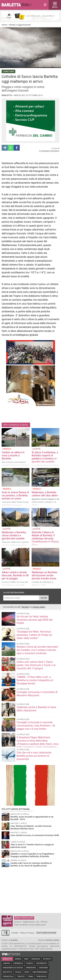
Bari (26, 959)
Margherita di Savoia (13, 968)
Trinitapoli (42, 977)
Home (4, 25)
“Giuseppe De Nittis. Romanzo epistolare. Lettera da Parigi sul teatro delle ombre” (34, 635)
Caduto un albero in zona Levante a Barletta (13, 455)
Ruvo (27, 972)
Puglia (18, 972)
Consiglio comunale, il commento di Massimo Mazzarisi (37, 694)
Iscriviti (44, 598)
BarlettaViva (18, 5)
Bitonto (47, 959)
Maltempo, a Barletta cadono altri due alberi (45, 494)
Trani (30, 977)
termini (25, 607)
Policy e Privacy (27, 933)
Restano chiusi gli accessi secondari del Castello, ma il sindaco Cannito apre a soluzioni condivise (37, 650)
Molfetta (7, 972)
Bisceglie (36, 959)
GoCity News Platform (46, 933)
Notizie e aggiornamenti (20, 25)
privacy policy (39, 607)
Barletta (7, 959)
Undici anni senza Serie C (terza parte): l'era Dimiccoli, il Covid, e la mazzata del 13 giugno (36, 665)
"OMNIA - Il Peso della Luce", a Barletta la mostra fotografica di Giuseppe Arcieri (35, 680)
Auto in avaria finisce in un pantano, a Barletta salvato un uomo (15, 495)
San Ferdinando (40, 972)
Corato (30, 963)
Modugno (44, 968)
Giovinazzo (42, 963)
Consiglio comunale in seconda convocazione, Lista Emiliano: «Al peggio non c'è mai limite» (36, 726)
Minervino (31, 968)
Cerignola (18, 963)
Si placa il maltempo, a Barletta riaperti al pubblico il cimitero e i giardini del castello (45, 457)
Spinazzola (8, 977)
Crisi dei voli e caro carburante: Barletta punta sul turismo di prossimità (34, 756)
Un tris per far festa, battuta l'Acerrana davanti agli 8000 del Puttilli (35, 620)
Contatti (15, 933)
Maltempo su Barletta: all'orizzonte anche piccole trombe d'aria (45, 575)
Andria (18, 959)
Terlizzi (21, 977)
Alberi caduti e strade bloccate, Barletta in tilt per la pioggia (15, 575)
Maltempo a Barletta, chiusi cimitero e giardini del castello (14, 535)
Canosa (7, 963)
